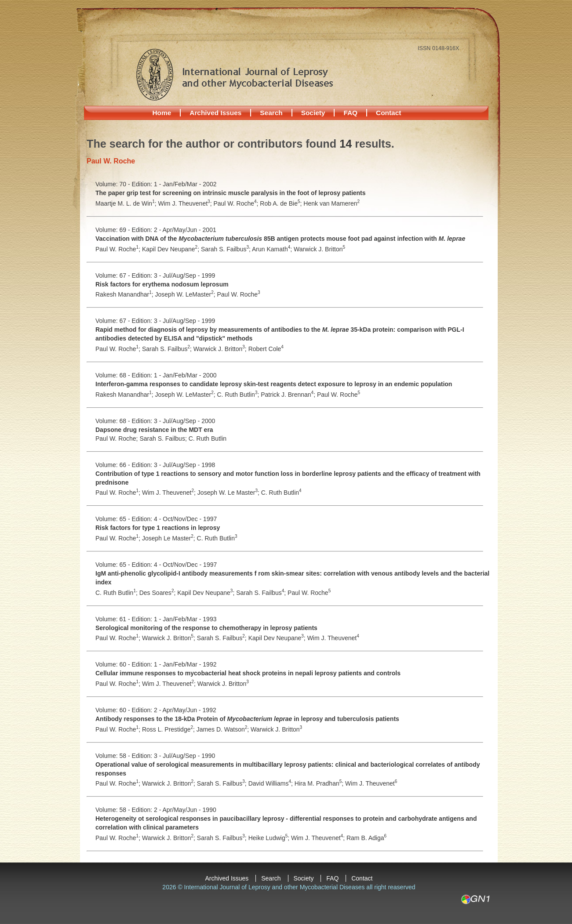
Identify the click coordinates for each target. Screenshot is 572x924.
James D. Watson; (224, 729)
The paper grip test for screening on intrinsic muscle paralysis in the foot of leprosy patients (231, 193)
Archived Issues (215, 113)
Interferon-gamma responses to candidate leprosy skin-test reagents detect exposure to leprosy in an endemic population (274, 384)
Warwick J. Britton (319, 249)
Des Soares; (158, 593)
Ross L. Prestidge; (169, 729)
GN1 (475, 899)
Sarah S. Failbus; (226, 249)
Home (162, 113)
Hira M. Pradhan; (320, 783)
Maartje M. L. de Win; (127, 203)
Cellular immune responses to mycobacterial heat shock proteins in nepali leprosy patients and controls (248, 673)
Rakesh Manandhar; (125, 294)
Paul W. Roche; (237, 203)
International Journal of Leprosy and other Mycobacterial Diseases (234, 74)
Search (271, 113)
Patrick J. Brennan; (289, 395)
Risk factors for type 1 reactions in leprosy (158, 528)
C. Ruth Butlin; (239, 395)
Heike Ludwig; (270, 838)
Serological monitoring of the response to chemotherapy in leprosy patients (206, 628)
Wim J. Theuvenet (333, 638)
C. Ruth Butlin (208, 438)
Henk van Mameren (332, 203)
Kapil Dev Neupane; (171, 249)
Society (313, 113)
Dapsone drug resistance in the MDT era (154, 430)
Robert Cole (266, 349)
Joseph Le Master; (169, 538)
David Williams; (271, 783)
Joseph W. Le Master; (229, 493)
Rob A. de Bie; (282, 203)
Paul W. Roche (239, 294)
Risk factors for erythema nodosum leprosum (162, 284)
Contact (388, 113)
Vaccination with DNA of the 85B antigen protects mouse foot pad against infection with (280, 239)
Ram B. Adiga (366, 838)
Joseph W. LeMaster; (186, 294)
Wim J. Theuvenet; (186, 203)
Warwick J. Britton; (221, 349)
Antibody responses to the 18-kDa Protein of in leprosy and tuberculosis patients (247, 719)
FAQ (350, 113)
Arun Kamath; (273, 249)
